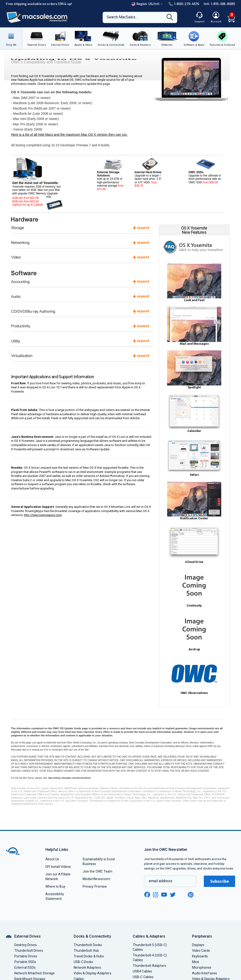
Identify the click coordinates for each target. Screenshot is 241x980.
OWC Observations (194, 675)
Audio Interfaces (205, 973)
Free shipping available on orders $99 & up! (39, 4)
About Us (52, 859)
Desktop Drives (26, 945)
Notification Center (194, 501)
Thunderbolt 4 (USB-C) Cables (150, 958)
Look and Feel (194, 283)
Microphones (202, 968)
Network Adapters (87, 968)
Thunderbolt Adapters (149, 966)
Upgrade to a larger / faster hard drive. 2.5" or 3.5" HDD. (150, 173)
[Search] (170, 18)
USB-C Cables (143, 977)
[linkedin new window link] (182, 895)
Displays (198, 945)
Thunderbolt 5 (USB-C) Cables (150, 947)
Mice (196, 962)
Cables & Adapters (149, 936)
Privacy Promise (95, 886)
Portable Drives (26, 956)
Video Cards (201, 951)
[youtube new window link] (164, 895)
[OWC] (37, 18)
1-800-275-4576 (184, 4)
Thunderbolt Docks (88, 945)
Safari (194, 457)
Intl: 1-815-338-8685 (219, 4)
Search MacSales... (122, 17)
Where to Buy (55, 886)
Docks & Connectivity (92, 936)
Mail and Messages (194, 326)
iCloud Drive (194, 544)
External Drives (28, 936)
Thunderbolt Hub (86, 951)
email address (161, 881)
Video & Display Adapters (92, 973)
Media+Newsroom (96, 879)
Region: (148, 4)
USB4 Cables (142, 971)
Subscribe (220, 881)
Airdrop (194, 632)
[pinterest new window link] (191, 895)
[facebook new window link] (147, 895)
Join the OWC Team (98, 871)
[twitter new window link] (173, 894)
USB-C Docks (83, 962)
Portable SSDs (25, 962)
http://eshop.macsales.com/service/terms (70, 778)
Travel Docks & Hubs (89, 956)
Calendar (194, 413)
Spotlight (194, 370)
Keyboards (200, 956)
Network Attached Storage (34, 973)
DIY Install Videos (58, 867)
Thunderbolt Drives (29, 951)
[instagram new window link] (156, 895)
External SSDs (25, 968)
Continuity (194, 588)
